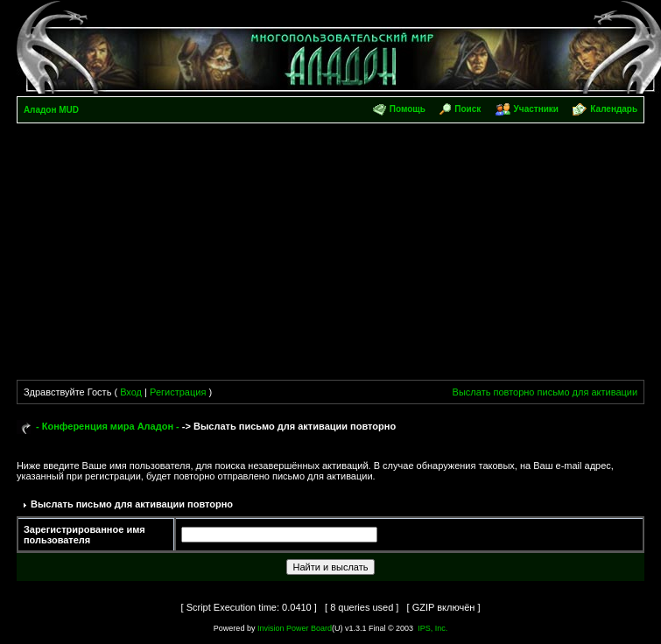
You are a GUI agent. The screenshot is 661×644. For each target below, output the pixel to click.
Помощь (408, 109)
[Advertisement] (330, 255)
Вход (131, 392)
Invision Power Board (295, 628)
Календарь (614, 109)
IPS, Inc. (432, 628)
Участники (536, 109)
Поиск (468, 109)
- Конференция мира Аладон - (108, 426)
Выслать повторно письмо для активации (545, 392)
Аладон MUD (51, 110)
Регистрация (178, 392)
